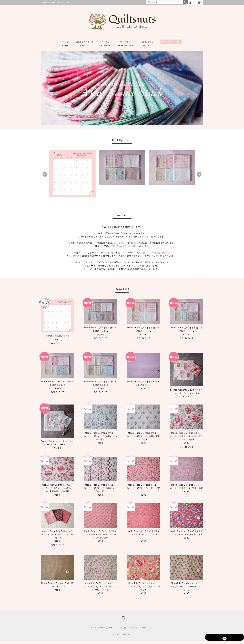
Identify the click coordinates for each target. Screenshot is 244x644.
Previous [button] (45, 178)
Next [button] (199, 178)
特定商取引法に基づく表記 (133, 631)
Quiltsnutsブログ (171, 45)
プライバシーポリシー (101, 631)
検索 (186, 2)
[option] (72, 177)
